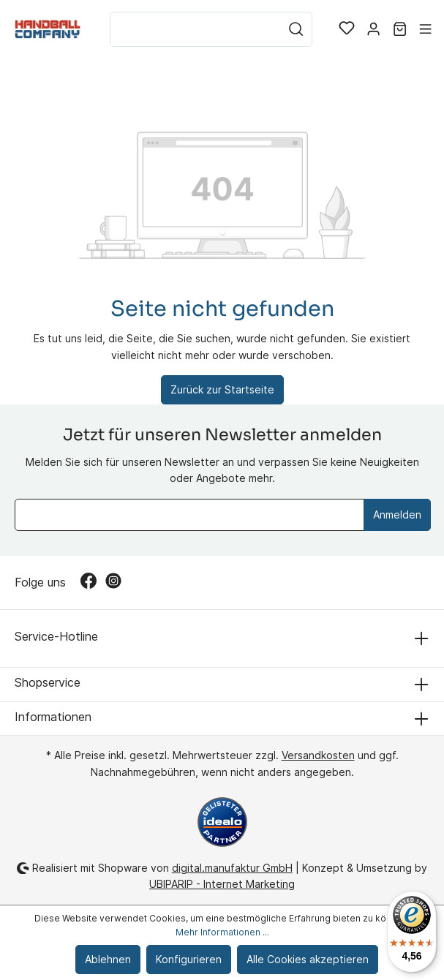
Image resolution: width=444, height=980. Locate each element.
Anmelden (397, 514)
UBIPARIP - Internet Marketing (222, 884)
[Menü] (425, 29)
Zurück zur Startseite (222, 389)
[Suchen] (296, 29)
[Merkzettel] (347, 29)
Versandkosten (318, 755)
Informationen (53, 717)
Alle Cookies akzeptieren (308, 959)
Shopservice (48, 682)
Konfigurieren (189, 959)
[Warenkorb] (400, 29)
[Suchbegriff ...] (195, 29)
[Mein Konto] (373, 29)
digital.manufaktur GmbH (232, 868)
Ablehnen (108, 959)
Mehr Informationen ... (222, 932)
